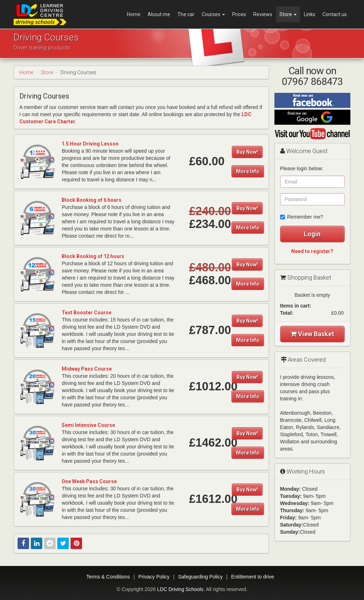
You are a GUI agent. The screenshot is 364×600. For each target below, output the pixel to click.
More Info (248, 171)
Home (134, 14)
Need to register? (312, 251)
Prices (239, 14)
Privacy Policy (154, 577)
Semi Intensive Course (88, 425)
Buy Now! (247, 152)
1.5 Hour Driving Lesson (90, 144)
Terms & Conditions (108, 577)
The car (186, 14)
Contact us (335, 14)
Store (288, 14)
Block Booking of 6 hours (92, 200)
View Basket (312, 334)
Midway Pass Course (87, 369)
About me (159, 14)
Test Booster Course (87, 313)
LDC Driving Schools (180, 589)
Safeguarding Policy (200, 577)
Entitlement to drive (253, 577)
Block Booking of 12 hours (93, 256)
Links (310, 14)
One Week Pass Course (89, 481)
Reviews (263, 14)
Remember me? (302, 217)
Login (312, 234)
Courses (213, 14)
